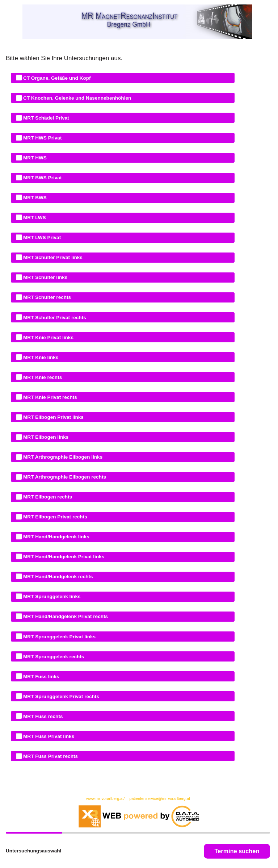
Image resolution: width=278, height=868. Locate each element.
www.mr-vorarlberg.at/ (106, 798)
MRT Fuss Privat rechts (49, 756)
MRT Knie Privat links (47, 337)
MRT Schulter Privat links (51, 257)
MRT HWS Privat (41, 138)
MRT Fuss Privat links (47, 736)
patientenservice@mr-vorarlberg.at (160, 798)
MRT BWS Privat (41, 178)
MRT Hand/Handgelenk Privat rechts (64, 616)
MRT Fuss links (40, 676)
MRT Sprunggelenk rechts (52, 656)
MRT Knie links (39, 357)
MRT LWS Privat (41, 237)
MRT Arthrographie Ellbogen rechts (63, 477)
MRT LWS (33, 217)
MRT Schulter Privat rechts (53, 317)
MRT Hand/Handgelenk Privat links (62, 556)
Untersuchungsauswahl (33, 851)
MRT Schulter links (44, 277)
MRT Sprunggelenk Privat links (58, 636)
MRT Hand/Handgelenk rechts (56, 576)
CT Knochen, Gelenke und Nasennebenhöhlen (76, 98)
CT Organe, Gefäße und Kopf (55, 78)
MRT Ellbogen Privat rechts (54, 517)
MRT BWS (33, 197)
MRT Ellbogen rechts (46, 497)
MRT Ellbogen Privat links (52, 417)
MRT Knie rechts (41, 377)
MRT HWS (33, 158)
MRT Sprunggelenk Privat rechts (60, 696)
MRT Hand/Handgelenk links (55, 537)
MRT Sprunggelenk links (50, 596)
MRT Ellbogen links (44, 437)
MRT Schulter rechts (46, 297)
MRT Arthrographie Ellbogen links (61, 457)
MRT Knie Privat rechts (49, 397)
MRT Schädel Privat (45, 118)
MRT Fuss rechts (41, 716)
